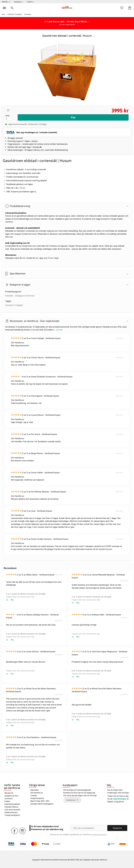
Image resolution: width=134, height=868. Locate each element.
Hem (3, 14)
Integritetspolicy (37, 798)
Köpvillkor (35, 790)
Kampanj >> (19, 2)
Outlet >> (30, 2)
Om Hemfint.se (37, 793)
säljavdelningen (120, 799)
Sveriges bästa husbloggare (42, 804)
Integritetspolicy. (100, 834)
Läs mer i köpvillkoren (67, 25)
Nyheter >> (6, 2)
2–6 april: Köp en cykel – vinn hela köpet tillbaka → (67, 22)
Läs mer (59, 330)
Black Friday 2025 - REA (40, 801)
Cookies (34, 796)
